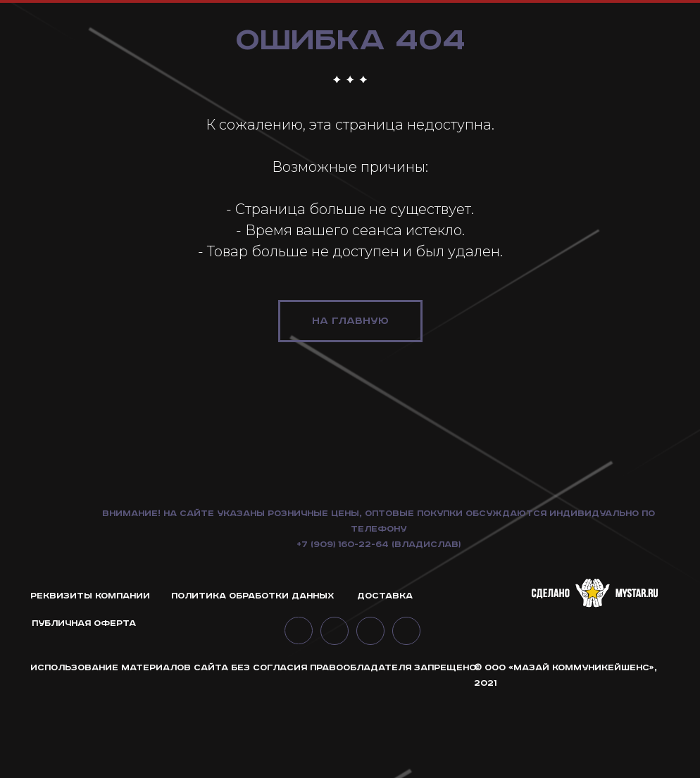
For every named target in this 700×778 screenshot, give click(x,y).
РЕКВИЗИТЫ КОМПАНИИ (90, 680)
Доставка (385, 680)
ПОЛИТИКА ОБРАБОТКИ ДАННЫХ (253, 680)
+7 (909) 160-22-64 (343, 629)
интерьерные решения (604, 41)
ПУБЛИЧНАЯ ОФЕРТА (84, 708)
